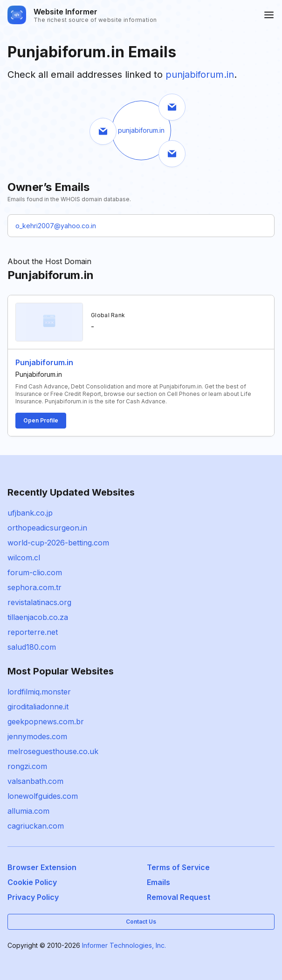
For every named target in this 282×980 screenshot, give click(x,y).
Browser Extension (42, 867)
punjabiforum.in (200, 75)
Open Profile (41, 420)
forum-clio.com (35, 572)
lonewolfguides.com (43, 796)
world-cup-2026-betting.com (58, 543)
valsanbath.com (35, 781)
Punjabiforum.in (44, 362)
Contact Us (141, 922)
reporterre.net (33, 632)
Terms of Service (178, 867)
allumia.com (28, 811)
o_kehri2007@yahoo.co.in (56, 226)
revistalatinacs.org (39, 602)
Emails (158, 882)
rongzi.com (27, 766)
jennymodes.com (37, 736)
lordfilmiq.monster (39, 692)
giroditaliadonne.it (38, 707)
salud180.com (32, 647)
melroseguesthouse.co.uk (53, 751)
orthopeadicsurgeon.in (47, 528)
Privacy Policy (33, 897)
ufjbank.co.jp (30, 513)
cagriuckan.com (36, 826)
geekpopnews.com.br (46, 721)
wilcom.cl (24, 558)
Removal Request (179, 897)
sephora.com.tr (34, 587)
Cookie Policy (32, 882)
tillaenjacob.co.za (38, 617)
